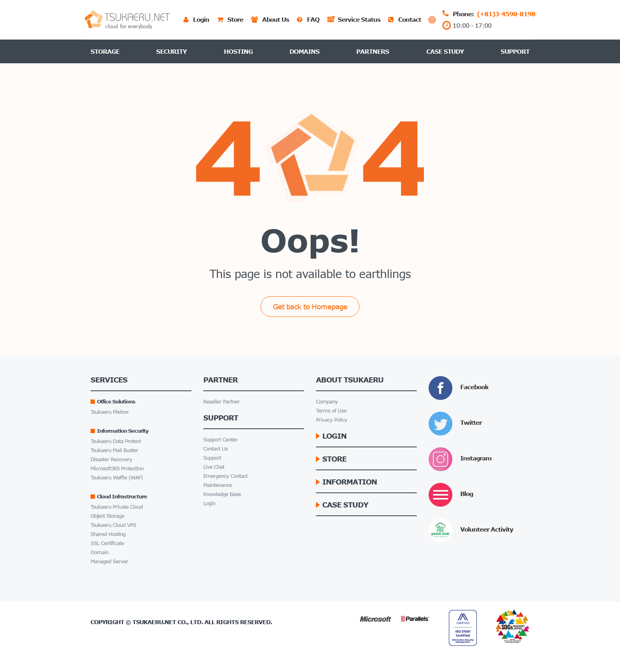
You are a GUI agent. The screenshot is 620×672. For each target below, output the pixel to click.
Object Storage (107, 516)
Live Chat (214, 467)
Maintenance (217, 485)
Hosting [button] (238, 51)
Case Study (445, 51)
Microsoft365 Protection (117, 469)
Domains (304, 51)
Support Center (220, 440)
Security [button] (171, 51)
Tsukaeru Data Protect (116, 441)
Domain (99, 552)
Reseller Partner (221, 402)
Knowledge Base (222, 494)
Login (209, 503)
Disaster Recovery (111, 459)
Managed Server (109, 561)
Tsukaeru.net (154, 622)
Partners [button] (373, 51)
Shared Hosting (108, 534)
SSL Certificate (107, 543)
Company (327, 402)
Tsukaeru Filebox (110, 412)
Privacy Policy (332, 420)
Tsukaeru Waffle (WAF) (117, 478)
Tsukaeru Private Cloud (117, 507)
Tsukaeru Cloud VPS (113, 525)
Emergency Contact (225, 476)
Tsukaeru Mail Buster (114, 450)
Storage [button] (105, 51)
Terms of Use (331, 411)
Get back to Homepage (310, 307)
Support (515, 51)
